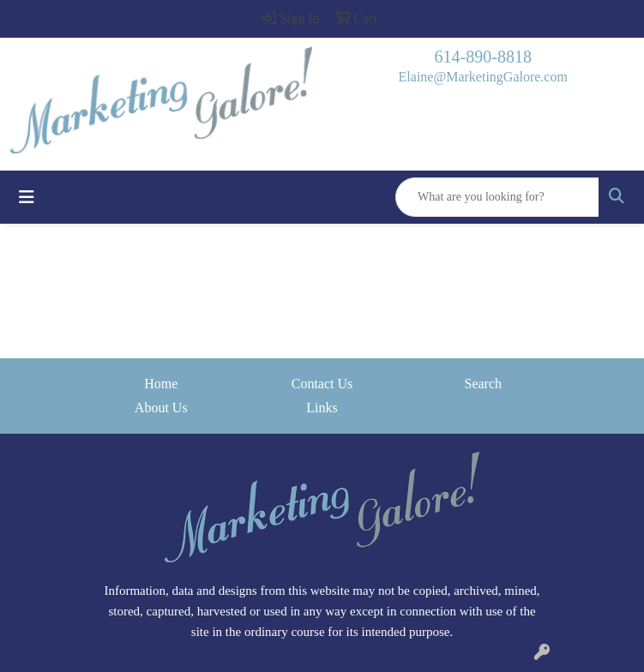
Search (483, 384)
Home (161, 384)
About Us (161, 408)
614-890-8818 (483, 57)
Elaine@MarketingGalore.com (483, 77)
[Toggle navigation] (27, 197)
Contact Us (322, 384)
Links (322, 408)
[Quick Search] (497, 197)
